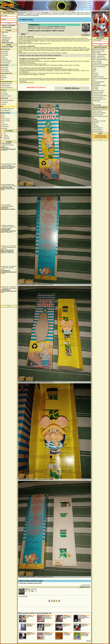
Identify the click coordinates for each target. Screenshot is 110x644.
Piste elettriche (98, 131)
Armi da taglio (5, 119)
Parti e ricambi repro (99, 67)
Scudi (3, 123)
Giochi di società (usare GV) (100, 117)
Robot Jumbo (96, 53)
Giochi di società (98, 97)
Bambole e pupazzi (98, 77)
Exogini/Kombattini (98, 82)
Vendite (3, 76)
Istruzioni (4, 128)
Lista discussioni (86, 585)
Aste (2, 79)
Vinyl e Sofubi (97, 61)
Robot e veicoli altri (99, 58)
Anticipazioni (5, 71)
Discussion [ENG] (6, 61)
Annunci (63, 27)
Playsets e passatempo (100, 96)
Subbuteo (95, 123)
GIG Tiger (31, 28)
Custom (3, 104)
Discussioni (4, 51)
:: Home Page (4, 32)
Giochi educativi (97, 128)
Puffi (94, 80)
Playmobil (95, 75)
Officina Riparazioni (7, 100)
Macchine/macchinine (99, 85)
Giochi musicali (97, 130)
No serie (47, 28)
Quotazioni (4, 59)
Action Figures (97, 63)
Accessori (4, 125)
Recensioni (4, 53)
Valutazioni (4, 55)
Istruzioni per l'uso (7, 109)
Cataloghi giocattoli (99, 99)
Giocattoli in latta (98, 91)
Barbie (94, 70)
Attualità (4, 92)
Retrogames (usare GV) (100, 109)
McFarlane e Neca (98, 92)
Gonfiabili (95, 126)
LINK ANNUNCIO (23, 596)
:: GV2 (2, 34)
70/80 (39, 28)
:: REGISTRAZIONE (6, 27)
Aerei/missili (96, 84)
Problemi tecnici (6, 84)
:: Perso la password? (8, 26)
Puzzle (94, 124)
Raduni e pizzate (6, 96)
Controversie (5, 86)
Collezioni (4, 102)
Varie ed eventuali (7, 88)
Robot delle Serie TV (99, 49)
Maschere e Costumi (99, 121)
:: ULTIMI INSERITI (97, 40)
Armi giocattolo (97, 94)
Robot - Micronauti (98, 56)
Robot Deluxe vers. (98, 51)
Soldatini (95, 73)
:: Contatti (4, 36)
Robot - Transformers (99, 55)
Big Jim (94, 68)
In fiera (3, 57)
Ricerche (4, 78)
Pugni (3, 115)
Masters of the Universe (100, 65)
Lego (94, 72)
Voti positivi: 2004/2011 (53, 27)
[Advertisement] (101, 6)
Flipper (95, 119)
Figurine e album (98, 115)
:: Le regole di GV (6, 38)
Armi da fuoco (5, 121)
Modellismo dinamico (99, 113)
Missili (3, 117)
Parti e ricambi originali (100, 60)
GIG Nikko (95, 87)
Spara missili (5, 127)
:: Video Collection (7, 43)
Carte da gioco (97, 111)
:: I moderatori (5, 39)
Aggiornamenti (6, 111)
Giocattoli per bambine (100, 79)
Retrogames (96, 101)
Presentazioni (5, 63)
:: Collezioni (5, 41)
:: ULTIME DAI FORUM (7, 47)
